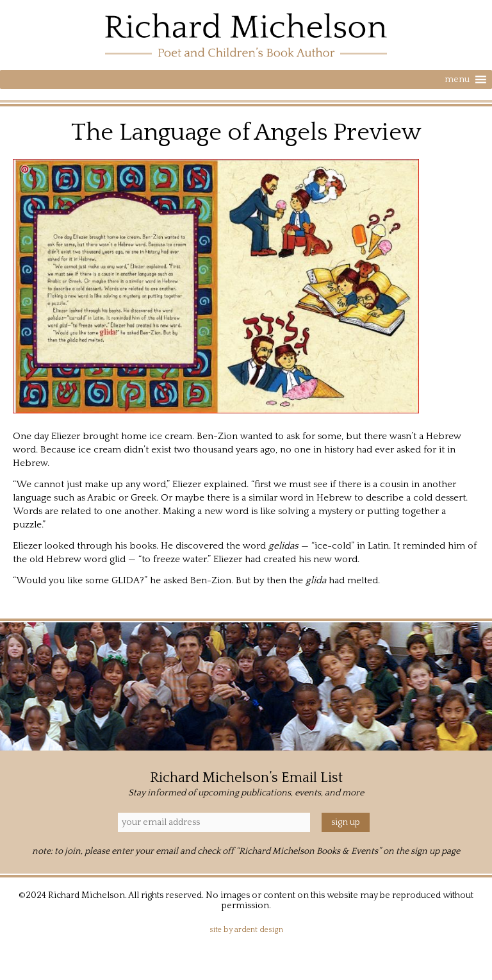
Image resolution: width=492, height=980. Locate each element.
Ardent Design (259, 930)
